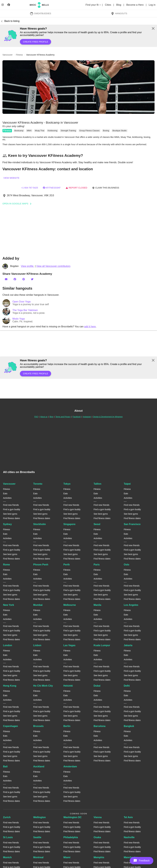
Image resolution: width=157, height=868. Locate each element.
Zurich (7, 817)
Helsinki (68, 686)
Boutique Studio (120, 131)
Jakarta (128, 645)
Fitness (7, 131)
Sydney (7, 524)
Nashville (129, 837)
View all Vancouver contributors (53, 266)
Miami (67, 857)
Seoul (97, 524)
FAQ (36, 417)
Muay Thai (40, 131)
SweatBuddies (40, 13)
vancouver (8, 55)
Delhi (127, 686)
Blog (119, 5)
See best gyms (10, 514)
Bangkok (129, 726)
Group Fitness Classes (90, 131)
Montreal (38, 857)
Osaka (97, 837)
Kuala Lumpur (102, 645)
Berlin (67, 726)
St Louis (8, 837)
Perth (67, 565)
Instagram (87, 417)
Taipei (127, 484)
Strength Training (68, 131)
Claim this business (106, 188)
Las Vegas (69, 645)
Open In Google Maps (18, 204)
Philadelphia (71, 837)
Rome (6, 565)
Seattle (37, 837)
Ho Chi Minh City (43, 686)
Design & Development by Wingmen (108, 417)
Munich (7, 857)
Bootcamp (19, 131)
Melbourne (70, 605)
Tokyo (67, 484)
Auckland (39, 766)
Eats (5, 494)
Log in (152, 5)
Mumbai (38, 605)
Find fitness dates (11, 518)
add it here (90, 327)
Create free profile (35, 42)
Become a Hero (135, 5)
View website (11, 178)
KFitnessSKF (52, 188)
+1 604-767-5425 (30, 188)
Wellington (39, 817)
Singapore (69, 524)
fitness (19, 55)
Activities (7, 498)
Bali (5, 766)
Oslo (126, 565)
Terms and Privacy (63, 417)
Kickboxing (53, 131)
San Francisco (132, 524)
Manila (97, 605)
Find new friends (11, 505)
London (8, 645)
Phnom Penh (41, 565)
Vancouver (9, 484)
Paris (97, 565)
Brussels (38, 726)
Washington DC (73, 817)
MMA (29, 131)
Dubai (97, 686)
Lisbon (37, 645)
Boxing (106, 131)
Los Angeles (131, 605)
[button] (78, 87)
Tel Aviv (128, 817)
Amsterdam (70, 766)
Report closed (76, 188)
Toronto (38, 484)
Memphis (99, 857)
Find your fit (93, 5)
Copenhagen (11, 726)
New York (9, 605)
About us (44, 417)
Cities (108, 5)
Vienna (98, 817)
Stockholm (40, 524)
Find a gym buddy (12, 509)
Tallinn (97, 484)
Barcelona (99, 726)
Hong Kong (10, 686)
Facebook (77, 417)
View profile (28, 266)
